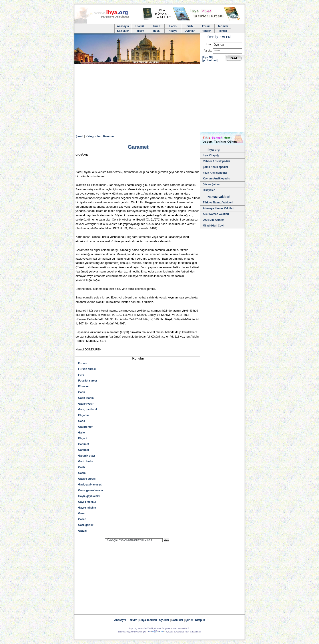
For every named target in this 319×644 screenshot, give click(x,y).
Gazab (82, 519)
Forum (206, 26)
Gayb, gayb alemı (89, 496)
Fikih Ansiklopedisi (215, 173)
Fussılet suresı (88, 381)
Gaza (81, 513)
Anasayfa (123, 26)
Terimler (223, 26)
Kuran (156, 26)
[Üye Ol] (207, 57)
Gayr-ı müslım (87, 508)
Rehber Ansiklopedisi (216, 161)
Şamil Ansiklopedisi (215, 167)
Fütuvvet (84, 386)
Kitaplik (140, 26)
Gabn (82, 392)
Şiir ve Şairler (211, 184)
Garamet (84, 450)
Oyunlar (190, 31)
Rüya (156, 31)
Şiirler (189, 620)
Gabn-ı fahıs (86, 398)
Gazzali (83, 531)
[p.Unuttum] (210, 60)
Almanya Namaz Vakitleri (218, 208)
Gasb (82, 467)
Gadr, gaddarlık (88, 409)
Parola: (208, 51)
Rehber (206, 31)
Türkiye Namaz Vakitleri (218, 203)
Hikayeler (209, 190)
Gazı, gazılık (86, 525)
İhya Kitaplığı (211, 155)
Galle (81, 433)
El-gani (83, 438)
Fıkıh (189, 26)
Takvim (140, 31)
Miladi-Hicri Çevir (214, 226)
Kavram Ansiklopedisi (217, 179)
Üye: (209, 44)
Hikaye (173, 31)
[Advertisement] (159, 99)
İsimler (223, 31)
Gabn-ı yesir (86, 404)
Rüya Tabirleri (148, 620)
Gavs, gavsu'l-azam (91, 490)
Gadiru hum (86, 427)
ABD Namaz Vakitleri (216, 214)
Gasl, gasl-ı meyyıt (90, 485)
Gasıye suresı (87, 479)
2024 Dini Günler (213, 220)
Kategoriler (93, 136)
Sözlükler (123, 31)
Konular (109, 136)
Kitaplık (200, 620)
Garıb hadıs (86, 461)
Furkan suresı (87, 369)
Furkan (83, 363)
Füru (81, 375)
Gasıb (82, 473)
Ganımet (84, 444)
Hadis (173, 26)
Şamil (79, 136)
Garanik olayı (87, 456)
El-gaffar (84, 415)
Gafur (82, 421)
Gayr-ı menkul (87, 502)
